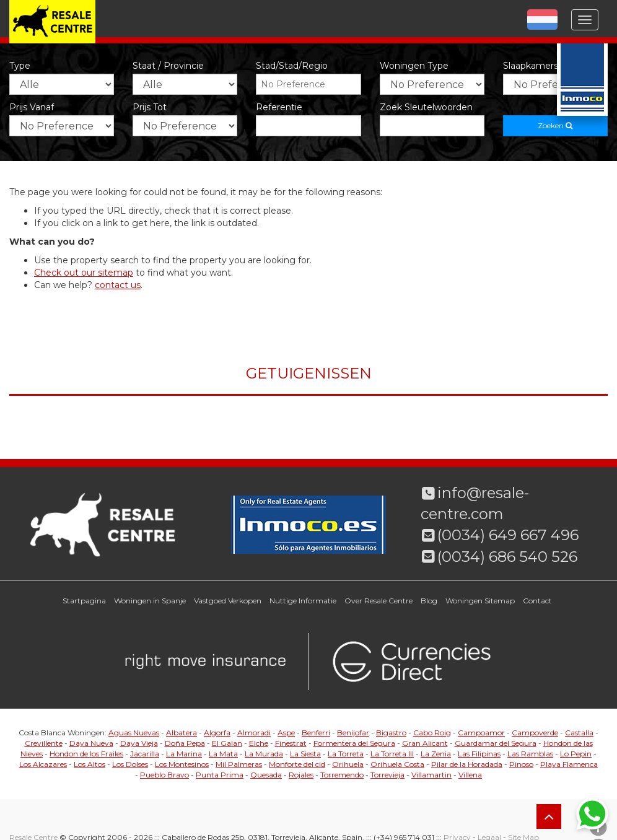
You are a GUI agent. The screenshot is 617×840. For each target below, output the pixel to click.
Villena (470, 775)
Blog (429, 601)
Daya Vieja (139, 743)
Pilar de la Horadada (467, 764)
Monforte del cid (297, 764)
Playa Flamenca (569, 764)
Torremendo (342, 775)
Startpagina (84, 601)
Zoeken (555, 125)
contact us (118, 285)
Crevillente (44, 743)
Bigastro (391, 733)
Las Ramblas (530, 754)
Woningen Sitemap (480, 601)
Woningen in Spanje (150, 601)
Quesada (266, 775)
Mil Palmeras (239, 764)
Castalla (579, 733)
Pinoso (521, 764)
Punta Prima (220, 775)
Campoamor (481, 733)
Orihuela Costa (397, 764)
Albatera (182, 733)
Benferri (316, 733)
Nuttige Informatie (303, 601)
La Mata (223, 754)
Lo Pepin (576, 754)
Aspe (286, 733)
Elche (259, 743)
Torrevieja (387, 775)
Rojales (301, 775)
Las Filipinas (479, 754)
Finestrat (291, 743)
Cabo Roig (432, 733)
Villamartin (431, 775)
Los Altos (90, 764)
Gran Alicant (425, 743)
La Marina (184, 754)
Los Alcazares (43, 764)
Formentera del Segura (354, 743)
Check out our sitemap (84, 273)
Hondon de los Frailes (86, 754)
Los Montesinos (182, 764)
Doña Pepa (185, 743)
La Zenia (436, 754)
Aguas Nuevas (134, 733)
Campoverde (535, 733)
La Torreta (346, 754)
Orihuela (348, 764)
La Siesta (305, 754)
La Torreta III (392, 754)
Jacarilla (145, 754)
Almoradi (254, 733)
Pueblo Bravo (164, 775)
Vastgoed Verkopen (228, 601)
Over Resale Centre (379, 601)
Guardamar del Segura (496, 743)
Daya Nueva (91, 743)
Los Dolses (130, 764)
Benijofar (353, 733)
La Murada (264, 754)
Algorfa (217, 733)
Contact (537, 601)
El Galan (227, 743)
